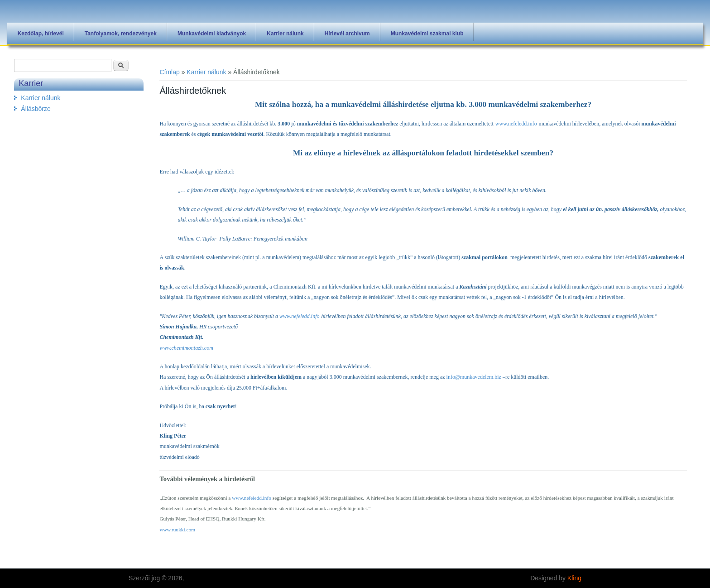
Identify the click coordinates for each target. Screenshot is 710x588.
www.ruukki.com (177, 530)
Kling (574, 578)
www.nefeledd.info (516, 124)
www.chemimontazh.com (186, 348)
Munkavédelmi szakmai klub (427, 34)
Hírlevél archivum (347, 34)
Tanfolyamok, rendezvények (121, 34)
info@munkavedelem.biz (474, 377)
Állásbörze (36, 109)
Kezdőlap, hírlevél (41, 34)
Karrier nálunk (285, 34)
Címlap (169, 72)
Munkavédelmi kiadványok (212, 34)
